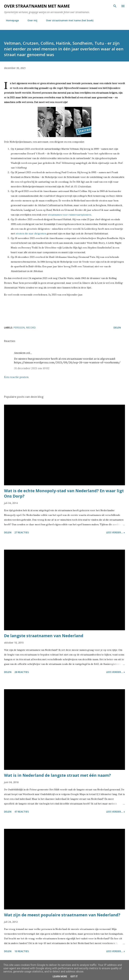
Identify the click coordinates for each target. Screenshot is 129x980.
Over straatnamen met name (37, 6)
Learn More (60, 976)
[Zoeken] (115, 6)
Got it (74, 976)
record (31, 327)
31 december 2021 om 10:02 (32, 368)
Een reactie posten (16, 377)
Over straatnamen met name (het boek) (68, 20)
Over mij (30, 20)
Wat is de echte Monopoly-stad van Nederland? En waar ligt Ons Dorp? (64, 493)
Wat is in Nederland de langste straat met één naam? (57, 775)
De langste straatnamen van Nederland (44, 636)
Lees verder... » (116, 532)
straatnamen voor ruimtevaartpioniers (70, 215)
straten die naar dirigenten (31, 233)
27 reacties (22, 532)
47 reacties (22, 812)
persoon (19, 327)
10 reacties (22, 951)
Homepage (10, 20)
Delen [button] (117, 327)
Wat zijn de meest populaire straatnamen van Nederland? (62, 915)
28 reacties (22, 672)
